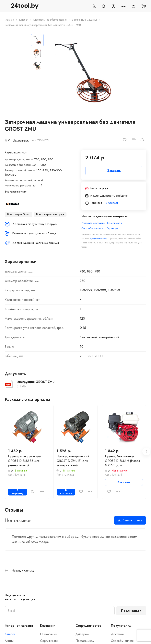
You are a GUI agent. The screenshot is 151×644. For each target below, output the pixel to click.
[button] (146, 451)
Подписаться (131, 611)
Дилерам (82, 634)
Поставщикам (85, 641)
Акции (9, 641)
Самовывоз (114, 223)
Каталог (10, 634)
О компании (49, 634)
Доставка (117, 634)
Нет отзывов (21, 140)
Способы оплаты (92, 228)
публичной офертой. (99, 239)
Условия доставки (93, 223)
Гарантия (113, 228)
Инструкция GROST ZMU (36, 382)
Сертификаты (49, 641)
